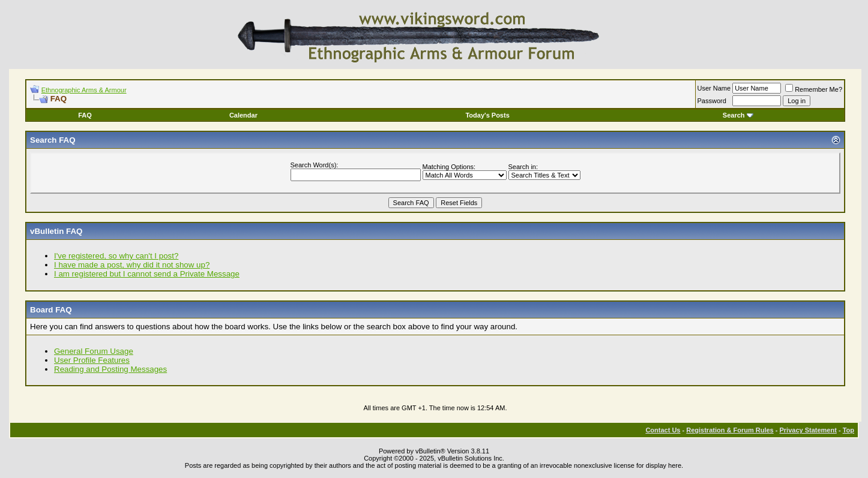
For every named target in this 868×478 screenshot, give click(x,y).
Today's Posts (487, 115)
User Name (714, 88)
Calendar (243, 115)
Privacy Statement (808, 430)
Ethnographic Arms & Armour (84, 90)
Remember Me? (814, 89)
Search (738, 115)
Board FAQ (51, 310)
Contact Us (663, 430)
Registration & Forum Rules (730, 430)
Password (712, 101)
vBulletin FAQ (56, 231)
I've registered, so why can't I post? (116, 256)
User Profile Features (92, 360)
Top (848, 430)
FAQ (85, 115)
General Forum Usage (94, 351)
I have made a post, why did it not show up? (132, 265)
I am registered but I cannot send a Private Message (147, 274)
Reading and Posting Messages (110, 369)
